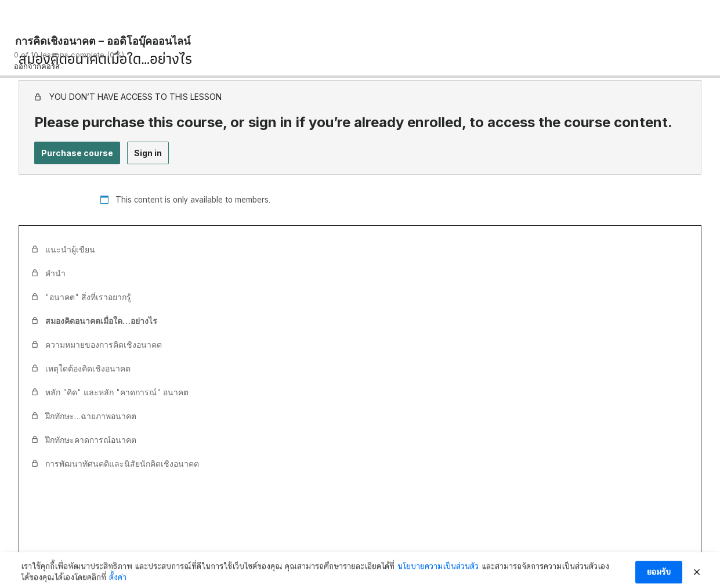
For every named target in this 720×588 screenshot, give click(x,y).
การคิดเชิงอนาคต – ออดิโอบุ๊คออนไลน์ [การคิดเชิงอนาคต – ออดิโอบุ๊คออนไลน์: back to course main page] (103, 41)
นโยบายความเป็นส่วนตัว (438, 571)
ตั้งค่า (118, 582)
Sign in (148, 153)
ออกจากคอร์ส (37, 66)
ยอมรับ (659, 576)
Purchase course (77, 153)
